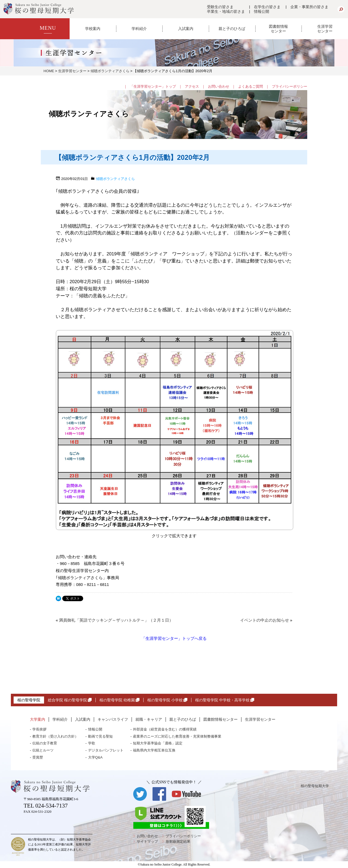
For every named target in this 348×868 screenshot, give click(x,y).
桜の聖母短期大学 (315, 786)
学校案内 (93, 29)
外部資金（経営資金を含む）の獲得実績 (165, 729)
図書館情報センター (278, 29)
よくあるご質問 (251, 86)
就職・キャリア (149, 719)
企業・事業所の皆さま (309, 7)
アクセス (192, 86)
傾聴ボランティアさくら (110, 71)
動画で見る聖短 (100, 736)
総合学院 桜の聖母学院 (70, 700)
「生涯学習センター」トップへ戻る (174, 638)
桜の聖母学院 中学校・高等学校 (225, 700)
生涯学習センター (325, 29)
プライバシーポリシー (290, 86)
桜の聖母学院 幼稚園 (119, 700)
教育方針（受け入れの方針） (55, 736)
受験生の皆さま (220, 7)
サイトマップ (147, 841)
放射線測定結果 (178, 841)
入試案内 (186, 29)
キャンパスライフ (113, 719)
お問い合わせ (219, 86)
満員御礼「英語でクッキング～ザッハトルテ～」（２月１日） (116, 620)
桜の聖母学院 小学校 (167, 700)
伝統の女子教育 (45, 743)
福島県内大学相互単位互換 (154, 750)
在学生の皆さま (267, 7)
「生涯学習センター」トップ (153, 86)
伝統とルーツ (43, 750)
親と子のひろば (232, 29)
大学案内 (38, 719)
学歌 (92, 743)
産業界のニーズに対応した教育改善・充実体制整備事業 (177, 736)
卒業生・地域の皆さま (226, 11)
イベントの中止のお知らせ (265, 620)
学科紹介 (139, 29)
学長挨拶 (39, 729)
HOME (49, 71)
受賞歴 (38, 757)
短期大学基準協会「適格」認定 (158, 743)
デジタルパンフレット (106, 750)
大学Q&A (95, 757)
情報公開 (262, 11)
